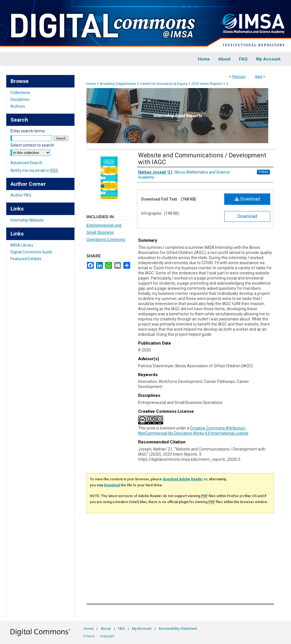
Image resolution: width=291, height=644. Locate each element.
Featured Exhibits (26, 259)
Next (259, 77)
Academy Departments (118, 84)
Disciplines (20, 99)
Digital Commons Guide (31, 252)
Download (247, 199)
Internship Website (27, 220)
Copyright (107, 636)
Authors (18, 106)
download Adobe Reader (183, 479)
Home (91, 84)
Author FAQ (21, 195)
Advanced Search (26, 163)
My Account (142, 629)
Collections (20, 93)
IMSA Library (22, 245)
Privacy (89, 636)
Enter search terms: (28, 131)
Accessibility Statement (178, 629)
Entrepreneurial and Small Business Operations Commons (106, 232)
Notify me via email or (34, 170)
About (106, 629)
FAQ (121, 629)
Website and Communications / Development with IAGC (202, 159)
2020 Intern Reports (207, 84)
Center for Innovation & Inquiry (164, 84)
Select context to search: (33, 145)
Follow (263, 172)
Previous (239, 77)
